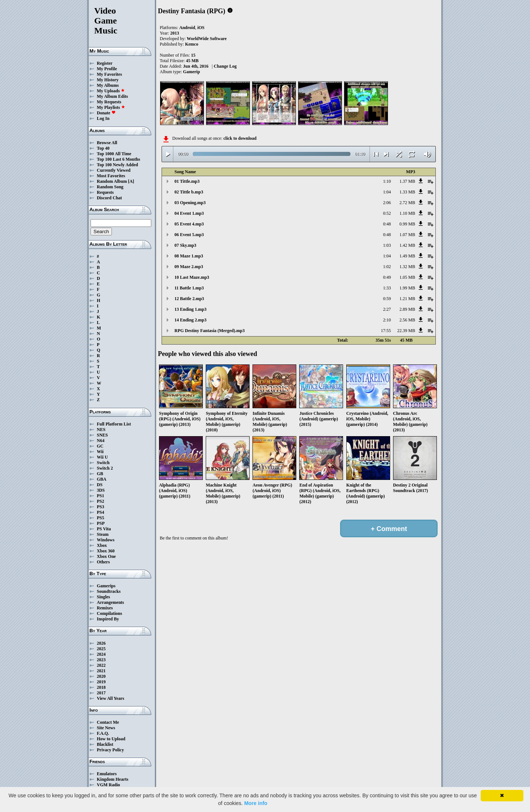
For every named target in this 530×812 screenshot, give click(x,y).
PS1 (100, 496)
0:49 (387, 277)
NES (101, 430)
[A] (131, 181)
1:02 (387, 267)
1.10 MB (407, 213)
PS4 (100, 512)
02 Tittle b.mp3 (189, 192)
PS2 (100, 501)
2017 (101, 693)
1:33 (387, 288)
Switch (103, 463)
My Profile (107, 69)
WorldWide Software (207, 39)
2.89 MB (407, 309)
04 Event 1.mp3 (189, 213)
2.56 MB (407, 320)
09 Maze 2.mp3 (189, 267)
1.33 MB (407, 192)
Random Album (112, 181)
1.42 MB (407, 245)
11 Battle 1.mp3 (189, 288)
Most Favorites (111, 176)
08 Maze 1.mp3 (189, 256)
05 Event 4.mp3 (189, 224)
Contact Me (108, 722)
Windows (106, 540)
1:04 (387, 192)
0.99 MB (407, 224)
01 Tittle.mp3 (187, 181)
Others (103, 562)
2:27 (387, 309)
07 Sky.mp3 (185, 245)
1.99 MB (407, 288)
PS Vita (104, 529)
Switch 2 (105, 468)
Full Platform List (114, 424)
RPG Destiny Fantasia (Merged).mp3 (210, 331)
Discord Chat (109, 198)
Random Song (110, 187)
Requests (105, 192)
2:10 (387, 320)
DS (100, 485)
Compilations (109, 613)
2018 (101, 687)
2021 (101, 671)
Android (187, 28)
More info (256, 803)
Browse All (107, 143)
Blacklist (105, 744)
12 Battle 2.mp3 (189, 299)
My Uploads (111, 91)
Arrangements (110, 602)
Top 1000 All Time (114, 154)
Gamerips (106, 586)
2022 (101, 665)
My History (108, 80)
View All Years (110, 698)
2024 (101, 654)
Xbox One (106, 556)
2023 (101, 660)
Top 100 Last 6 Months (119, 159)
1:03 (387, 245)
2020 (101, 676)
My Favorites (109, 74)
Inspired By (108, 619)
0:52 (387, 213)
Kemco (192, 44)
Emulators (107, 774)
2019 (101, 682)
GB (100, 474)
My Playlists (111, 107)
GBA (102, 479)
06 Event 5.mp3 (189, 235)
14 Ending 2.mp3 (190, 320)
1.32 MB (407, 267)
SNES (102, 435)
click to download (240, 138)
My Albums (108, 85)
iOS (201, 28)
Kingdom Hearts (113, 779)
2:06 (387, 203)
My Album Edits (112, 96)
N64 (101, 441)
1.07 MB (407, 235)
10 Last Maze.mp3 (192, 277)
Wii (100, 452)
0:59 (387, 299)
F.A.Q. (103, 733)
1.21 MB (407, 299)
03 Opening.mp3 (190, 203)
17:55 (386, 331)
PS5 (100, 518)
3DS (101, 490)
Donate (106, 113)
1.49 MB (407, 256)
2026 (101, 643)
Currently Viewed (114, 170)
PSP (101, 523)
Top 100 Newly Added (117, 165)
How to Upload (111, 739)
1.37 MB (407, 181)
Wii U (102, 457)
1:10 (387, 181)
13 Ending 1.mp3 (190, 309)
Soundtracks (109, 591)
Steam (103, 534)
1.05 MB (407, 277)
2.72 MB (407, 203)
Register (105, 63)
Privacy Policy (110, 750)
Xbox (102, 545)
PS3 (100, 507)
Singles (103, 597)
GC (100, 446)
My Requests (109, 102)
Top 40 (103, 148)
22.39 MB (406, 331)
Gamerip (191, 72)
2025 (101, 649)
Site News (106, 728)
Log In (103, 118)
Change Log (225, 66)
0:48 (387, 224)
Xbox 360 (106, 551)
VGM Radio (108, 785)
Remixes (105, 608)
